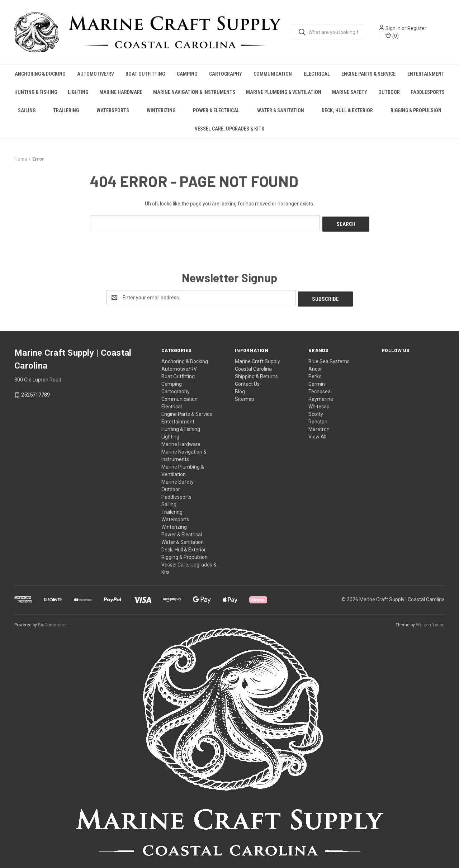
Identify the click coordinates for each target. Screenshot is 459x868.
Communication (273, 74)
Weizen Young (430, 622)
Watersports (113, 110)
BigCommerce (52, 622)
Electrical (317, 74)
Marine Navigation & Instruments (194, 92)
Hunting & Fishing (36, 92)
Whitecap (319, 404)
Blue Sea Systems (329, 359)
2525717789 (36, 392)
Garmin (317, 381)
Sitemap (245, 396)
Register (417, 28)
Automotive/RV (96, 74)
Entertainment (426, 74)
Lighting (78, 92)
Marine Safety (350, 92)
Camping (187, 74)
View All (317, 434)
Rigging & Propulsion (416, 110)
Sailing (27, 110)
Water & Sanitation (281, 110)
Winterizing (161, 110)
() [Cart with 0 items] (392, 35)
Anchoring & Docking (40, 74)
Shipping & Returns (256, 374)
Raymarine (321, 396)
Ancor (315, 366)
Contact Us (247, 381)
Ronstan (318, 419)
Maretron (319, 426)
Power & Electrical (216, 110)
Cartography (226, 74)
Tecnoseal (320, 389)
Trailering (66, 110)
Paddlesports (428, 92)
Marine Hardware (121, 92)
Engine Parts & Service (368, 74)
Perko (315, 374)
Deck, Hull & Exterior (347, 110)
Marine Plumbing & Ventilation (284, 92)
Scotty (316, 411)
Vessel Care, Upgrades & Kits (229, 129)
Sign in (393, 28)
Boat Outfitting (145, 74)
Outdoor (389, 92)
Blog (240, 389)
